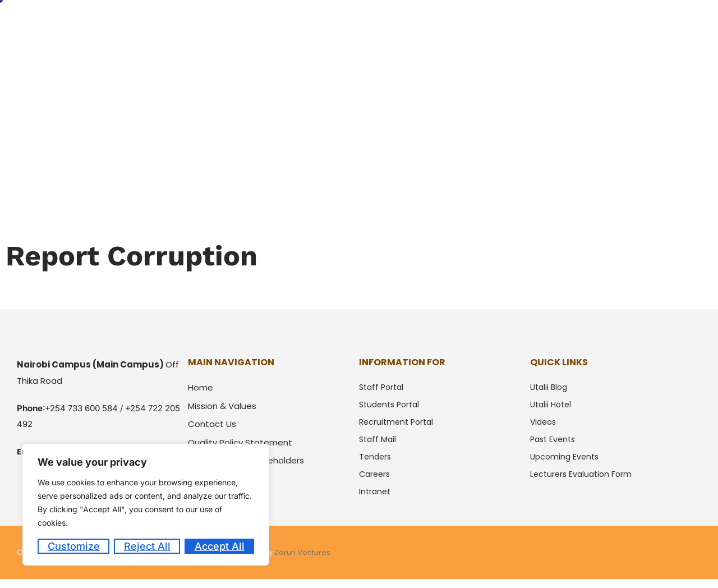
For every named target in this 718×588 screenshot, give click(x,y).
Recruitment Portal (396, 422)
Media (519, 24)
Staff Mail (378, 439)
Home (282, 24)
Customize (74, 546)
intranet (375, 491)
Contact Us (212, 424)
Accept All (220, 546)
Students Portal (389, 405)
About (325, 24)
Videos (543, 422)
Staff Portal (381, 387)
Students (424, 24)
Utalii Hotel (632, 24)
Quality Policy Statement (240, 442)
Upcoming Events (564, 457)
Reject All (147, 546)
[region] (146, 505)
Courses (372, 24)
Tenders (375, 457)
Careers (374, 474)
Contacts (690, 24)
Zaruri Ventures (302, 552)
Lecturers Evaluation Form (581, 474)
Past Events (553, 439)
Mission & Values (222, 406)
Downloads (571, 24)
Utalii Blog (549, 387)
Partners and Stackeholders (246, 460)
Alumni (475, 24)
